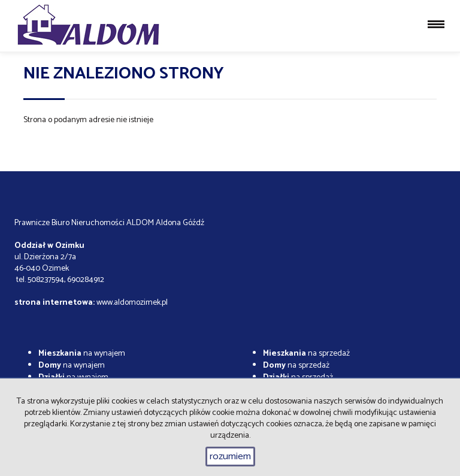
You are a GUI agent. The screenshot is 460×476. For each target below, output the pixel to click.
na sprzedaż (306, 354)
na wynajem (82, 354)
